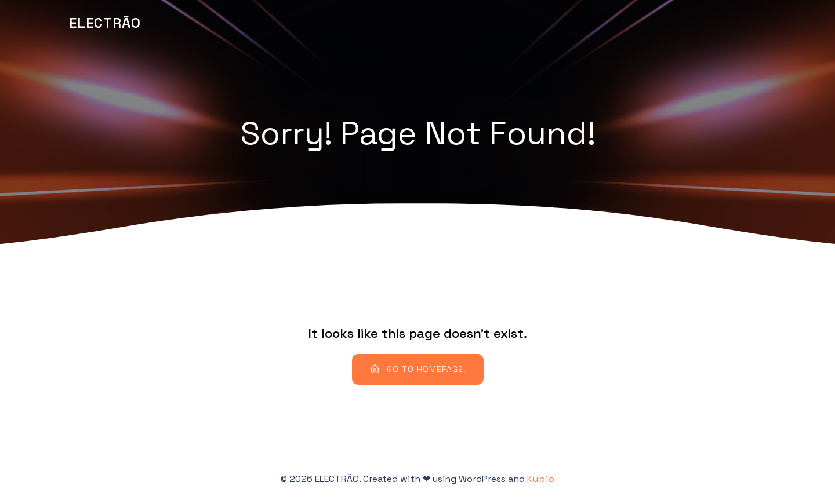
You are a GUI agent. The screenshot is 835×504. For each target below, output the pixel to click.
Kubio (541, 479)
